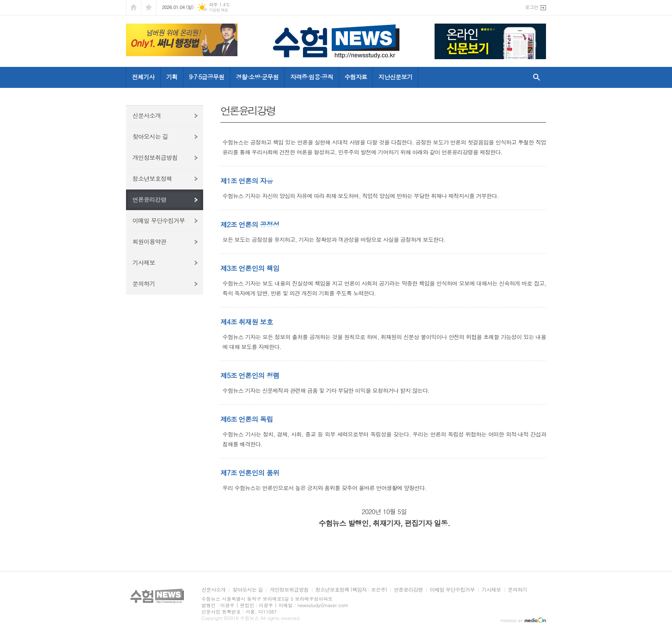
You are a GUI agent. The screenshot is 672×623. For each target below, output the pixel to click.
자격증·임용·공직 (312, 77)
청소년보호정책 (152, 178)
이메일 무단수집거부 (159, 220)
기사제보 (144, 262)
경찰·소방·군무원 (257, 77)
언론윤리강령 (149, 199)
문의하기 (144, 283)
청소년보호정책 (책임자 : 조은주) (351, 590)
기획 (172, 77)
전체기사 (143, 77)
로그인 (532, 7)
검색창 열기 (535, 77)
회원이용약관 (149, 241)
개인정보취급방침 (155, 157)
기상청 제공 (218, 10)
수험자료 (356, 77)
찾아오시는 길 (150, 136)
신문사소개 (147, 115)
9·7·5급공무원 (207, 77)
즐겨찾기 (149, 8)
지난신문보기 (395, 77)
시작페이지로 (134, 8)
